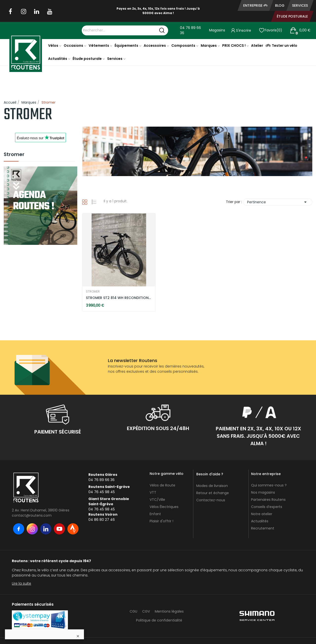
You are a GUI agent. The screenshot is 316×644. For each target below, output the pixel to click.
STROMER (93, 292)
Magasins (217, 30)
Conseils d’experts (267, 507)
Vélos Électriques (164, 507)
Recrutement (263, 528)
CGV (146, 611)
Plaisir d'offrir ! (161, 521)
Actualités (260, 521)
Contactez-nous (211, 500)
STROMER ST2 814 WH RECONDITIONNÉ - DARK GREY (119, 298)
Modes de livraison (212, 486)
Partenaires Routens (268, 500)
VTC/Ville (157, 500)
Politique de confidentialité (159, 620)
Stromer (14, 155)
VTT (153, 492)
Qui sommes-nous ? (269, 485)
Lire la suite (21, 583)
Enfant (155, 514)
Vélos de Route (162, 485)
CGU (133, 611)
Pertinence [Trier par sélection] (278, 202)
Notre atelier (262, 514)
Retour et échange (213, 493)
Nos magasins (263, 492)
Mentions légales (169, 611)
